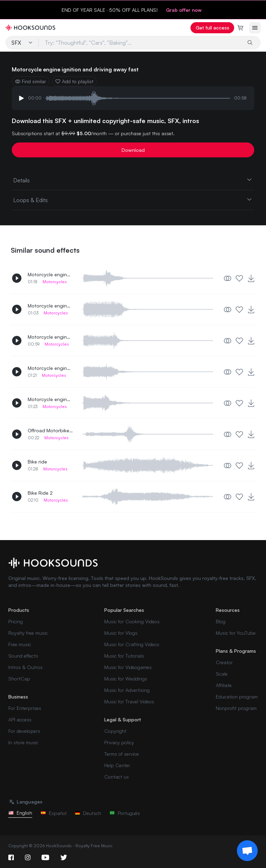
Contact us (117, 777)
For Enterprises (25, 708)
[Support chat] (247, 851)
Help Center (117, 765)
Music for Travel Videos (129, 701)
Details (133, 180)
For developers (24, 731)
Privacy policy (119, 742)
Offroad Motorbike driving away (50, 430)
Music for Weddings (126, 679)
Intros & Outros (25, 667)
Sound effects (23, 656)
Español (54, 813)
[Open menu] (255, 28)
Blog (221, 621)
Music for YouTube (236, 633)
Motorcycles (55, 282)
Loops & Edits (133, 200)
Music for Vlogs (121, 633)
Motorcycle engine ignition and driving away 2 (50, 274)
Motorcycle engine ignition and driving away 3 (50, 306)
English (20, 813)
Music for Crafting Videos (132, 644)
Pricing (16, 621)
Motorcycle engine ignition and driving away (50, 337)
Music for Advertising (127, 690)
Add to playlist (74, 81)
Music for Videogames (128, 667)
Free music (20, 644)
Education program (237, 697)
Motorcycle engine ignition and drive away (50, 399)
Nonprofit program (236, 708)
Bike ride (37, 462)
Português (125, 813)
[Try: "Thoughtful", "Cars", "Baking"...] (140, 43)
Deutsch (88, 813)
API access (20, 719)
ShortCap (19, 679)
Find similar (30, 81)
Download (133, 150)
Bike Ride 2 (40, 493)
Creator (224, 662)
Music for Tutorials (124, 656)
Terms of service (122, 754)
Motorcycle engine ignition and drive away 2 (50, 368)
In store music (23, 742)
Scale (222, 674)
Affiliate (224, 685)
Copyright (115, 731)
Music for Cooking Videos (132, 621)
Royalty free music (28, 633)
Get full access (212, 28)
